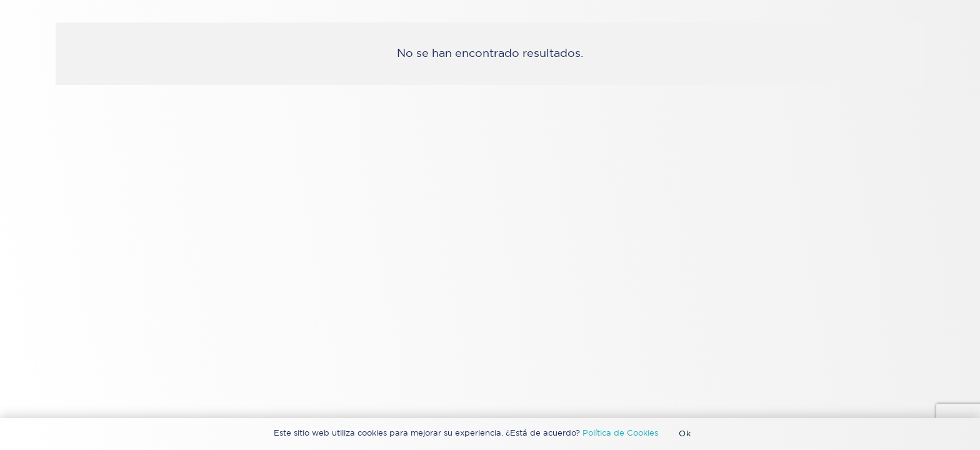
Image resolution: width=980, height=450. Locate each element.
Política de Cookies (620, 433)
